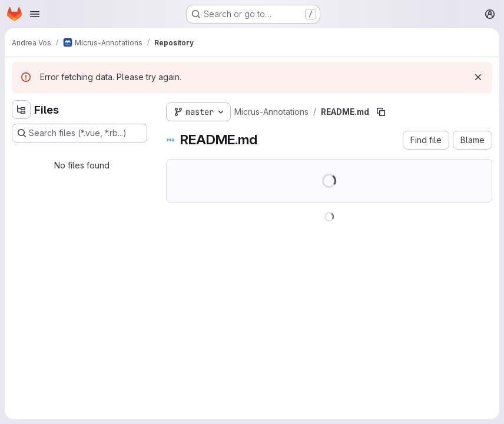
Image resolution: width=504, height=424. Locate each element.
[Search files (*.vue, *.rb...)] (79, 133)
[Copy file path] (381, 112)
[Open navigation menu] (35, 14)
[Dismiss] (478, 77)
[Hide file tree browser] (21, 110)
